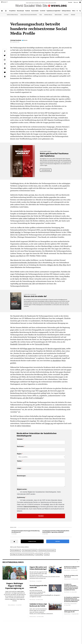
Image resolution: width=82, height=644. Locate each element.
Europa (47, 554)
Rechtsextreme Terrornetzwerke (47, 550)
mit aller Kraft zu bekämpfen (33, 398)
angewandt (43, 391)
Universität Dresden (42, 344)
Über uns (76, 2)
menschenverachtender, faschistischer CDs (26, 263)
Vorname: (20, 439)
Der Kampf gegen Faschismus (30, 550)
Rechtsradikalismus (16, 550)
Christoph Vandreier (16, 40)
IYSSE (41, 15)
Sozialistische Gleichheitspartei (29, 15)
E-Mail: (19, 468)
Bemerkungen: (21, 476)
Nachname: (20, 446)
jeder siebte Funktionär (27, 218)
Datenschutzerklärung (31, 507)
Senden (41, 516)
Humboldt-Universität (18, 344)
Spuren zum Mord (17, 256)
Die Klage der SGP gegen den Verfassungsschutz (22, 554)
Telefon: (19, 461)
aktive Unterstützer (24, 426)
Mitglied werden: (22, 489)
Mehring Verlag (48, 15)
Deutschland (39, 554)
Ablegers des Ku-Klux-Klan (57, 265)
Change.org (49, 423)
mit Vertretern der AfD (27, 284)
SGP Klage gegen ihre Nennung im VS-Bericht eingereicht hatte (43, 349)
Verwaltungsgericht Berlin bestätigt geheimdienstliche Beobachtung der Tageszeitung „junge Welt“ (56, 531)
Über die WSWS (58, 15)
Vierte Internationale (12, 15)
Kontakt (70, 2)
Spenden (73, 15)
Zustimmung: (21, 497)
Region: (19, 454)
